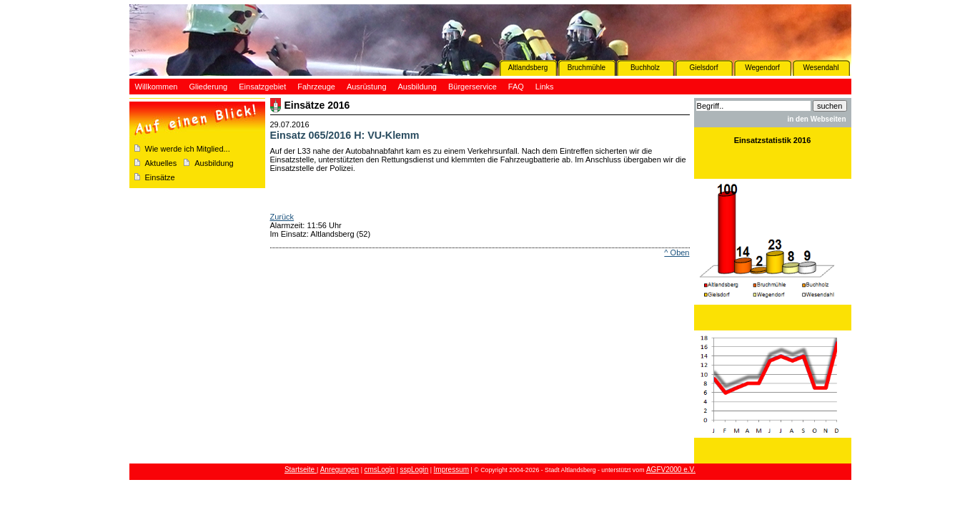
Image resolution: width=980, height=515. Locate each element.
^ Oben (677, 252)
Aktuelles (161, 163)
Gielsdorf (703, 68)
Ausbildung (214, 163)
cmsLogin (379, 470)
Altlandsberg (528, 68)
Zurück (282, 217)
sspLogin (414, 470)
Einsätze (160, 177)
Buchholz (645, 68)
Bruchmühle (586, 68)
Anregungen (340, 470)
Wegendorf (762, 68)
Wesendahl (821, 68)
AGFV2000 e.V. (671, 470)
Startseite (301, 470)
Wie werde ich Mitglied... (188, 149)
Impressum (451, 470)
